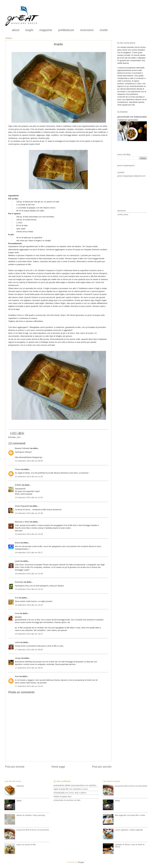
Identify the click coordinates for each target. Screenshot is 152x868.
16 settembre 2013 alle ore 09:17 (29, 553)
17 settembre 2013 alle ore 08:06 (29, 650)
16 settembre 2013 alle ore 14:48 (29, 574)
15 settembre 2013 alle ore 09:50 (29, 461)
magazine (46, 30)
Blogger (81, 862)
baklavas (20, 786)
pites (19, 437)
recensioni (87, 30)
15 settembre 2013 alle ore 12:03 (29, 477)
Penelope (19, 582)
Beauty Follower (22, 448)
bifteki (19, 801)
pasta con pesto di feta (26, 845)
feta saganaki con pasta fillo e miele (130, 815)
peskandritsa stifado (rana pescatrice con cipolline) (75, 785)
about (16, 30)
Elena (17, 543)
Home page (58, 767)
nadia (17, 561)
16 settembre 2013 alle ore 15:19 (29, 589)
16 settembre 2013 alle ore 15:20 (29, 605)
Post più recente (15, 767)
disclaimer (122, 211)
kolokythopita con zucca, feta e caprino (70, 793)
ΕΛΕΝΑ (18, 485)
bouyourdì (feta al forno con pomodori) (33, 830)
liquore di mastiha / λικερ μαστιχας (31, 815)
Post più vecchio (102, 767)
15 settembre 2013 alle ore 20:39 (29, 534)
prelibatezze (66, 30)
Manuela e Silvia (22, 522)
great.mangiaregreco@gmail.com (131, 176)
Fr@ (17, 598)
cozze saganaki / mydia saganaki (129, 830)
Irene (17, 613)
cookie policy (123, 214)
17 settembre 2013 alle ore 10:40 (29, 686)
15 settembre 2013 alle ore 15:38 (29, 513)
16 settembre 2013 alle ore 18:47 (29, 634)
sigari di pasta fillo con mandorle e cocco (71, 789)
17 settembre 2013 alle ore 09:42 (29, 668)
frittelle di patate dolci (62, 797)
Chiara (18, 469)
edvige (18, 658)
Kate (17, 676)
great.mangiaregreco (126, 165)
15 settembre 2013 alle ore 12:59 (29, 497)
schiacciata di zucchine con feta (67, 800)
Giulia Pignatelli (22, 506)
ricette (104, 30)
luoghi (29, 30)
